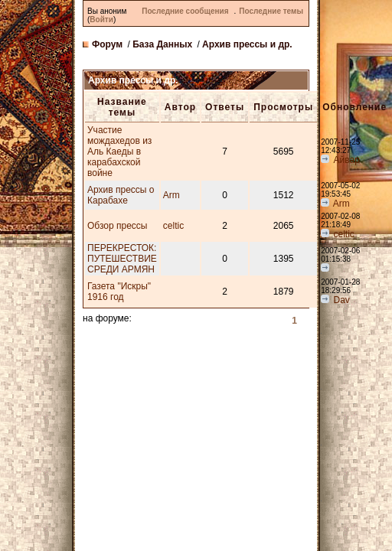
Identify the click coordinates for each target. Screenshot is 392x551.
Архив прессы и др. (247, 44)
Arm (171, 195)
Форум (107, 44)
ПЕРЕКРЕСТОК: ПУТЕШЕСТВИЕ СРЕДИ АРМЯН (122, 259)
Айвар (347, 160)
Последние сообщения (185, 11)
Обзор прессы (117, 226)
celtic (173, 226)
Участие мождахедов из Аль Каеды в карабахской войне (119, 152)
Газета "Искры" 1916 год (119, 292)
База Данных (162, 44)
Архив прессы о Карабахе (121, 195)
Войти (101, 20)
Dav (342, 300)
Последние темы (271, 11)
